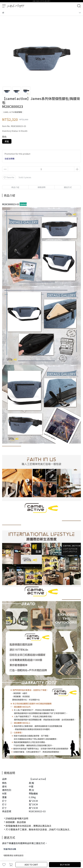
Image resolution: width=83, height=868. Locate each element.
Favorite (9, 177)
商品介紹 (15, 187)
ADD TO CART (31, 865)
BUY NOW (65, 865)
